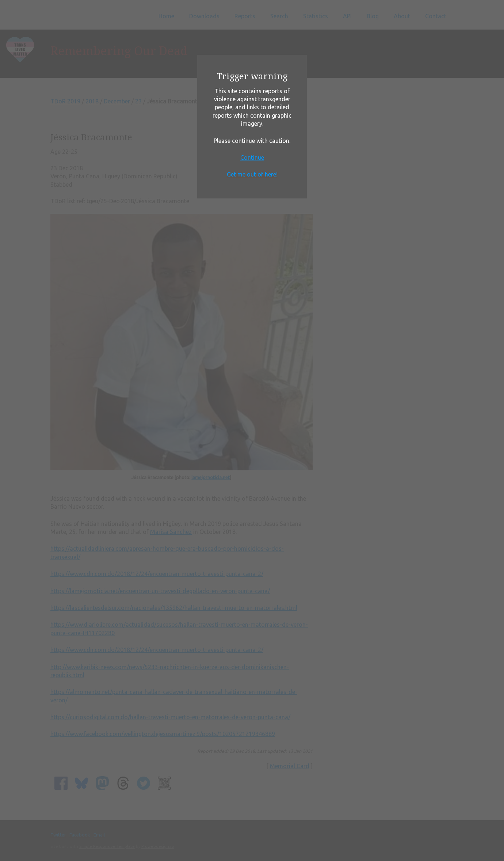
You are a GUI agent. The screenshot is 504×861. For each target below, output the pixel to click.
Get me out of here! (252, 174)
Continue (252, 158)
